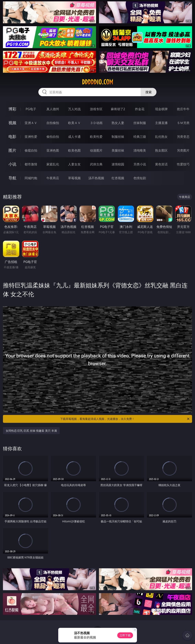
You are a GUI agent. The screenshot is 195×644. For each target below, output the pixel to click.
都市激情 (31, 164)
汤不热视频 (96, 178)
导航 (12, 178)
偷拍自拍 (53, 137)
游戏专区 (96, 109)
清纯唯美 (140, 150)
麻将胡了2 (118, 109)
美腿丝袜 (118, 150)
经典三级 (140, 137)
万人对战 (74, 109)
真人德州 (53, 109)
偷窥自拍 (31, 150)
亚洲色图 (53, 150)
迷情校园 (118, 164)
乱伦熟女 (161, 137)
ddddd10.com (97, 82)
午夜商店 (53, 178)
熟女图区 (161, 150)
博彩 (12, 109)
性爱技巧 (183, 164)
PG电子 (31, 109)
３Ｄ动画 (96, 123)
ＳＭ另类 (183, 123)
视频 (12, 123)
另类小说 (140, 164)
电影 (12, 137)
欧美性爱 (96, 137)
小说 (12, 164)
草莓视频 (74, 178)
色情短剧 (140, 178)
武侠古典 (96, 164)
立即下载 (125, 635)
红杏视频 (118, 178)
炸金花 (140, 109)
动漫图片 (96, 150)
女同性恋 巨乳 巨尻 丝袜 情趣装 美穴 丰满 (31, 431)
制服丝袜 (118, 137)
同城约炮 (31, 178)
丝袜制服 (140, 123)
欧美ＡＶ (74, 123)
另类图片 (183, 150)
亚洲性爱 (31, 137)
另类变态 (183, 137)
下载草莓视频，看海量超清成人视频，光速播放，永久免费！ (125, 419)
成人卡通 (74, 137)
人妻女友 (74, 164)
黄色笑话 (161, 164)
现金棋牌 (161, 109)
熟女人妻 (118, 123)
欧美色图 (74, 150)
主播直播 (161, 123)
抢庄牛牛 (183, 109)
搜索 (149, 92)
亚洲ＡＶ (31, 123)
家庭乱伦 (53, 164)
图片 (12, 150)
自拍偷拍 (53, 123)
